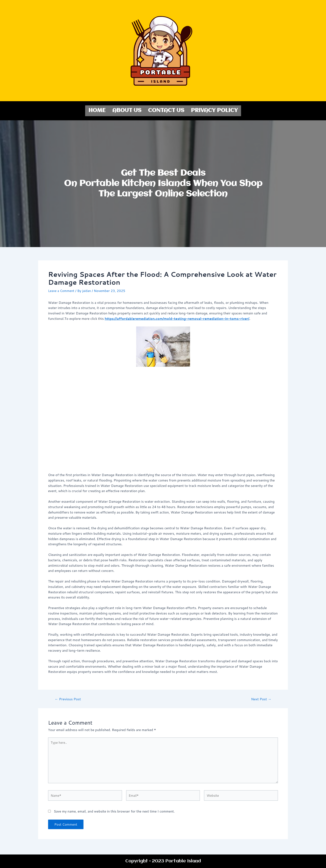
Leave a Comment (62, 290)
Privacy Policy (214, 110)
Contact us (166, 110)
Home (97, 110)
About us (127, 110)
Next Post (261, 698)
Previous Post (68, 698)
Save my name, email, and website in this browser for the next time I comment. (114, 813)
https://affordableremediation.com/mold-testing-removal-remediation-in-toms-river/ (180, 318)
